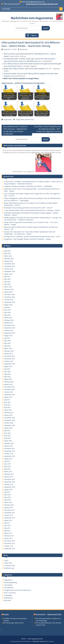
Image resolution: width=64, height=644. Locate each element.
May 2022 (7, 374)
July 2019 (7, 461)
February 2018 (9, 505)
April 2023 (7, 346)
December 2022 (9, 356)
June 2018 (7, 495)
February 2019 (9, 474)
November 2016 (9, 543)
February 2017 (9, 536)
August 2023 (8, 336)
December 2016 (9, 541)
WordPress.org (9, 568)
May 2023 (7, 343)
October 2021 (9, 392)
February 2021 (9, 413)
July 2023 (7, 338)
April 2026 (7, 253)
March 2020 (8, 441)
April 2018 (7, 500)
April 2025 (7, 284)
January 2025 (8, 292)
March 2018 (8, 502)
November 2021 (9, 389)
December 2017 (9, 510)
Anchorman (24, 49)
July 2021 (7, 400)
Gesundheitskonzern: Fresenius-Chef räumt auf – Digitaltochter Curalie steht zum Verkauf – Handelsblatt (16, 130)
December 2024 (9, 294)
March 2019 (8, 472)
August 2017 (8, 520)
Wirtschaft (7, 600)
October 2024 (9, 300)
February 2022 (9, 382)
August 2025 (8, 274)
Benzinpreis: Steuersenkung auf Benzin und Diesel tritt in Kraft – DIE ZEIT (28, 208)
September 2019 (10, 456)
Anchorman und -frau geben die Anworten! (42, 4)
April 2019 (7, 469)
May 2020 (7, 436)
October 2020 (9, 423)
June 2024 (7, 310)
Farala (6, 614)
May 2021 (7, 405)
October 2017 (9, 515)
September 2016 (10, 549)
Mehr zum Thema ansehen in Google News (21, 78)
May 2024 (7, 312)
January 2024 (8, 323)
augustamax (8, 119)
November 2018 (9, 482)
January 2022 (8, 384)
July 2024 (7, 307)
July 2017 (7, 523)
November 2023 (9, 328)
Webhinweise (8, 598)
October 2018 (9, 484)
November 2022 (9, 359)
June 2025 (7, 279)
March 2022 (8, 379)
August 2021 (8, 397)
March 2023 (8, 348)
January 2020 (8, 446)
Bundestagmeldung (11, 582)
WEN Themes (49, 641)
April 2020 (7, 438)
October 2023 (9, 330)
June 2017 (7, 525)
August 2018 (8, 490)
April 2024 (7, 315)
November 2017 (9, 513)
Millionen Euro (29, 119)
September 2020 (10, 425)
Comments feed (9, 566)
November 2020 (9, 420)
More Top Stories (10, 593)
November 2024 (9, 297)
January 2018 (8, 508)
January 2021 (8, 415)
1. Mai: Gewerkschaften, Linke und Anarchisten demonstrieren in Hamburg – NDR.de (32, 210)
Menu (32, 35)
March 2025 (8, 287)
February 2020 (9, 443)
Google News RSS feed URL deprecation (18, 590)
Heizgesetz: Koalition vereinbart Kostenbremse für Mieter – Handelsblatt (28, 186)
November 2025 (9, 266)
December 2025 (9, 264)
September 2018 (10, 487)
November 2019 (9, 451)
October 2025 (9, 269)
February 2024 (9, 320)
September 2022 (10, 364)
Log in (6, 560)
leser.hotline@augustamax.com (33, 2)
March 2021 (8, 410)
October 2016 (9, 546)
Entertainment (9, 588)
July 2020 (7, 431)
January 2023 (8, 354)
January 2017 (8, 538)
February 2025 (9, 289)
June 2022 (7, 371)
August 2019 (8, 459)
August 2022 (8, 366)
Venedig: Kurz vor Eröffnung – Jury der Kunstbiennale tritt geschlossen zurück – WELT (32, 236)
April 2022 (7, 377)
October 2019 (9, 454)
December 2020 (9, 418)
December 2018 (9, 479)
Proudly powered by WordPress (21, 641)
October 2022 (9, 361)
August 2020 (8, 428)
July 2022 (7, 369)
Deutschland (8, 585)
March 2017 (8, 533)
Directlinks (6, 9)
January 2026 (8, 261)
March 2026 (8, 256)
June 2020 (7, 433)
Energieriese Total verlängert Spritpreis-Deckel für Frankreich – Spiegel (27, 239)
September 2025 (10, 271)
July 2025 (7, 277)
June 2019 (7, 464)
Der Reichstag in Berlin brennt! (14, 623)
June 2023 (7, 341)
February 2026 (9, 259)
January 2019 (8, 477)
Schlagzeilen (8, 595)
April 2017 (7, 531)
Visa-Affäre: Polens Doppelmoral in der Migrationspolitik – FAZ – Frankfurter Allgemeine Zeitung (48, 129)
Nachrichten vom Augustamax (32, 18)
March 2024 (8, 318)
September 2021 (10, 395)
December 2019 (9, 448)
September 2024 (10, 302)
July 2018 (7, 492)
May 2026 (7, 251)
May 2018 (7, 497)
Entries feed (8, 563)
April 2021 (7, 407)
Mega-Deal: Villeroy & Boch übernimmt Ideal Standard (24, 69)
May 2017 (7, 528)
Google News (20, 119)
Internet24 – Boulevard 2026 (48, 614)
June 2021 (7, 402)
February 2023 (9, 351)
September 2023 (10, 333)
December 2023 (9, 325)
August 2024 (8, 305)
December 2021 (9, 387)
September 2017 (10, 518)
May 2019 (7, 466)
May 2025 (7, 282)
